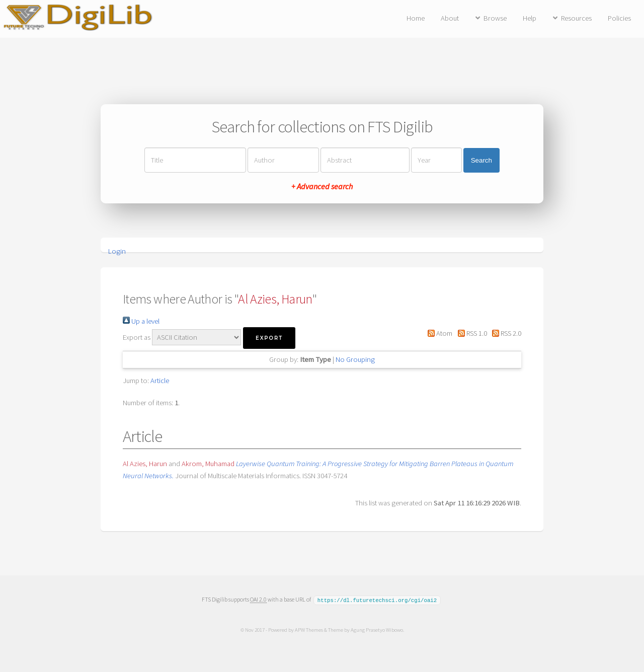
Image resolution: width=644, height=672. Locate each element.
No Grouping (355, 359)
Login (117, 251)
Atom (438, 333)
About (450, 18)
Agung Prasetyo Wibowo (376, 629)
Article (160, 381)
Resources (576, 18)
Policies (619, 18)
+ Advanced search (322, 186)
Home (416, 18)
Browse (495, 18)
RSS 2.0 (505, 333)
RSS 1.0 (470, 333)
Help (530, 18)
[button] (269, 338)
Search (481, 160)
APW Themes (308, 629)
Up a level (141, 321)
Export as (137, 337)
